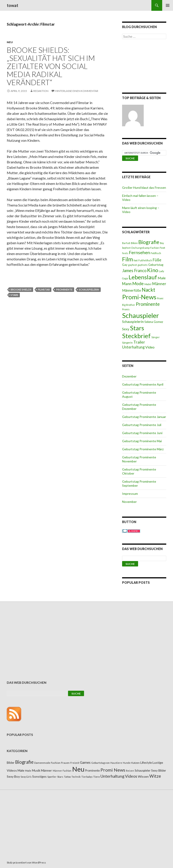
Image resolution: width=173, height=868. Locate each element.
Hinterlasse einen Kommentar (77, 91)
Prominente (64, 290)
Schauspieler (141, 315)
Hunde (127, 763)
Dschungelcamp (140, 248)
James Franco (134, 271)
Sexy (126, 329)
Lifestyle (146, 763)
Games (85, 762)
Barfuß (126, 243)
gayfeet (133, 265)
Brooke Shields (21, 290)
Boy (162, 243)
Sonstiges (39, 776)
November (129, 502)
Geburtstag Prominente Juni (142, 433)
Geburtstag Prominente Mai (142, 441)
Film (127, 259)
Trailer (139, 342)
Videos (131, 776)
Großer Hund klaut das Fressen (144, 188)
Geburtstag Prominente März (143, 449)
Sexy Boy (13, 776)
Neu (10, 42)
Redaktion (41, 91)
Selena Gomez (154, 322)
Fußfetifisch (145, 260)
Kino (153, 270)
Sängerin (127, 343)
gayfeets (143, 265)
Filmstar (44, 290)
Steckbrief (136, 336)
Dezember (129, 376)
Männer (159, 284)
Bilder (11, 763)
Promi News (113, 770)
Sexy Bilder (159, 770)
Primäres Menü (168, 5)
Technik (76, 777)
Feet (162, 248)
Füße (157, 260)
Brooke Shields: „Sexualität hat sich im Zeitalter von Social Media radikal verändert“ (51, 66)
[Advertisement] (144, 67)
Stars (14, 295)
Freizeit (75, 763)
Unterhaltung (133, 347)
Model (148, 284)
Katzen (135, 763)
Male (162, 278)
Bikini (134, 243)
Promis (126, 309)
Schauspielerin (89, 290)
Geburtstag (156, 265)
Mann (127, 284)
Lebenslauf (143, 277)
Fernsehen (139, 252)
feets (125, 253)
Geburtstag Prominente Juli (142, 425)
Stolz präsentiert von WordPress (26, 862)
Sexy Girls (26, 777)
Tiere (97, 777)
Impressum (130, 494)
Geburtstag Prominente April (143, 384)
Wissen (143, 776)
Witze (155, 776)
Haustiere (116, 763)
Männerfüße (132, 290)
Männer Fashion (62, 771)
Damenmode (42, 763)
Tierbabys (87, 777)
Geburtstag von (100, 763)
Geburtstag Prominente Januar (144, 417)
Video (150, 347)
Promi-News (139, 297)
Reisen (130, 771)
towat (13, 5)
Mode (138, 283)
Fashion (155, 248)
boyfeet (126, 248)
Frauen (65, 763)
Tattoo (67, 777)
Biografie (149, 242)
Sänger (156, 337)
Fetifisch (156, 253)
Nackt (148, 290)
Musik (36, 770)
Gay (125, 265)
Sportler (52, 777)
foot (136, 260)
